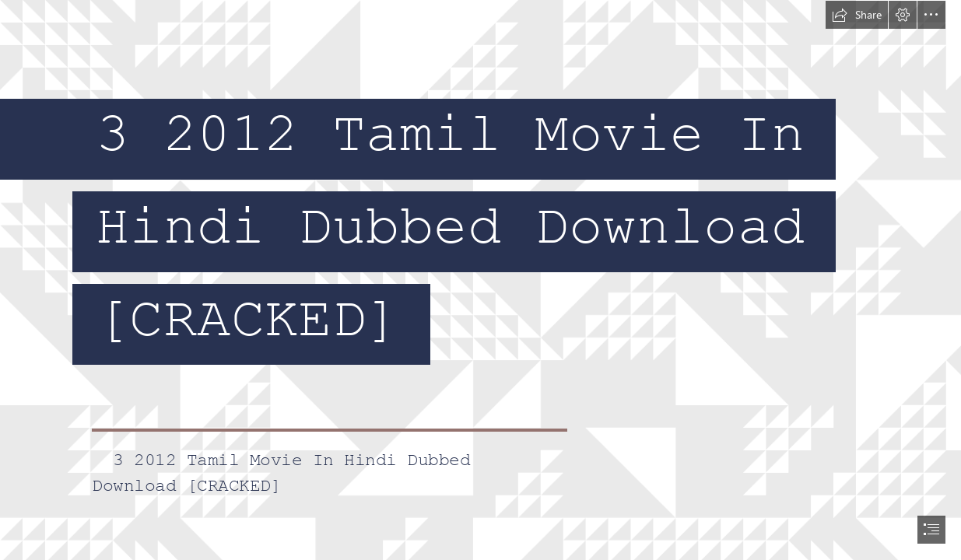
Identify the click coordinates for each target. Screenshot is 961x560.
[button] (857, 15)
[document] (480, 280)
